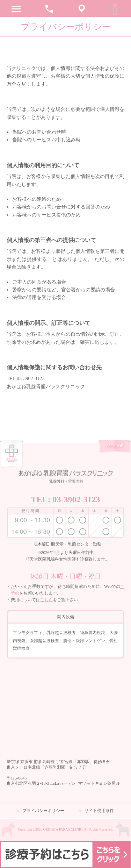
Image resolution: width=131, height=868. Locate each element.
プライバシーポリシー (43, 811)
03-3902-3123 (77, 499)
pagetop (115, 447)
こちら (46, 600)
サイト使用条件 (99, 811)
